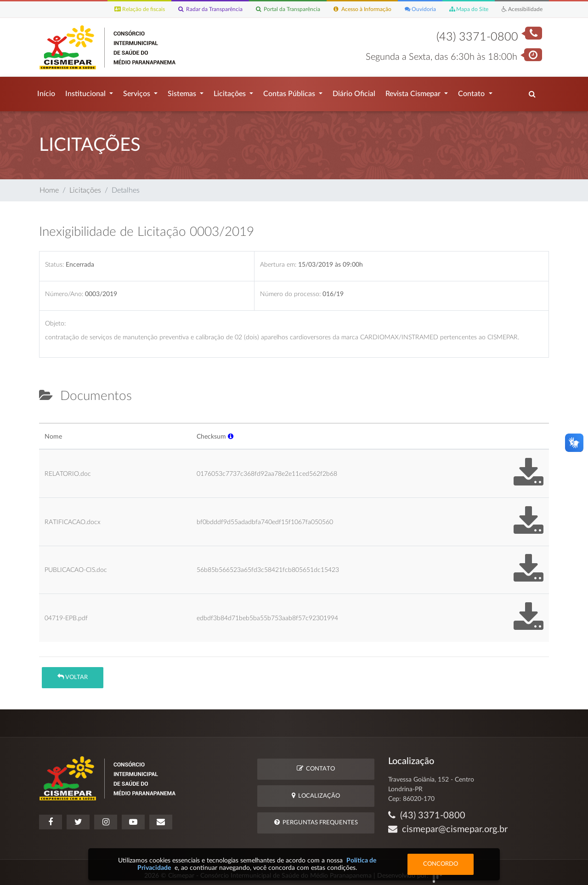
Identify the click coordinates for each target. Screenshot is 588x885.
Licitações (231, 91)
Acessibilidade (520, 9)
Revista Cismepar (414, 91)
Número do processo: (290, 289)
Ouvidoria (414, 9)
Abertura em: (278, 260)
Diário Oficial (354, 91)
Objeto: (55, 319)
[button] (231, 432)
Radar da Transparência (191, 9)
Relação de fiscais (117, 9)
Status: (54, 260)
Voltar (73, 672)
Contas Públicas (290, 91)
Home (49, 186)
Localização (316, 791)
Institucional (86, 91)
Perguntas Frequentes (316, 818)
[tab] (47, 415)
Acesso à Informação (352, 9)
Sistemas (183, 91)
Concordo (441, 864)
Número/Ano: (64, 289)
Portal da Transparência (273, 9)
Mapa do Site (464, 9)
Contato (472, 91)
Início (46, 91)
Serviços (138, 91)
